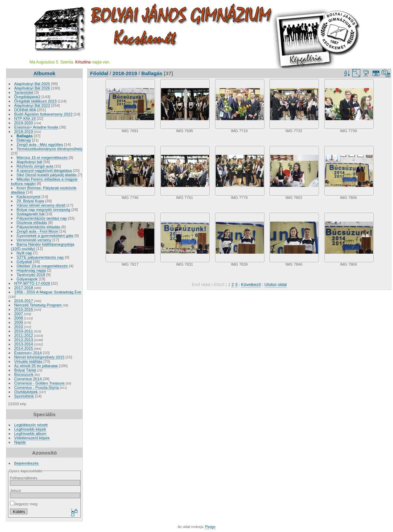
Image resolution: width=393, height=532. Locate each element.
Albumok (44, 73)
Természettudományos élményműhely (50, 149)
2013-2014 (24, 344)
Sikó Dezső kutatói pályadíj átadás (47, 175)
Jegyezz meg (24, 504)
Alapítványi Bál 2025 (32, 84)
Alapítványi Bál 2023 (32, 105)
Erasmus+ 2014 (28, 353)
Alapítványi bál (30, 162)
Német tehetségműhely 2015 (39, 357)
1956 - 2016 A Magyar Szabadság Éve (48, 292)
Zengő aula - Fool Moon (38, 231)
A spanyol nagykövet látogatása (44, 170)
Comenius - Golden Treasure (40, 383)
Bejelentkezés (27, 463)
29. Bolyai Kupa (30, 201)
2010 (19, 327)
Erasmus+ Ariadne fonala (36, 127)
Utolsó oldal (276, 285)
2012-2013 (24, 340)
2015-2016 (24, 309)
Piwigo (210, 527)
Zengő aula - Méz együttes (40, 144)
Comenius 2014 (28, 379)
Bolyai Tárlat (25, 370)
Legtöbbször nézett (31, 425)
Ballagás (25, 136)
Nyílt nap (24, 253)
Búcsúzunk (24, 374)
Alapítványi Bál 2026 (32, 88)
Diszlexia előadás (32, 222)
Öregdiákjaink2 (27, 97)
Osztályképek (26, 392)
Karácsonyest (29, 196)
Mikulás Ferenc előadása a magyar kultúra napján (44, 181)
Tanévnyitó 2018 (31, 275)
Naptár (20, 442)
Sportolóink (24, 396)
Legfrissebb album (30, 433)
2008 (19, 318)
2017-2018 (24, 288)
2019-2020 (24, 123)
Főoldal (99, 73)
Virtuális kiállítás (28, 361)
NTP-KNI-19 (25, 118)
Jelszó (16, 490)
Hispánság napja (31, 270)
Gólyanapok (27, 279)
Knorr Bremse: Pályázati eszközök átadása (44, 190)
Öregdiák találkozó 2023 (36, 101)
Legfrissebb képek (30, 429)
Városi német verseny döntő (41, 205)
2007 (19, 314)
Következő (251, 285)
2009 (19, 322)
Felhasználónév (24, 478)
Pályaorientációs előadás (39, 227)
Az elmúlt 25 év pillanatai (36, 366)
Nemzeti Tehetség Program (38, 305)
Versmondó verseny (34, 240)
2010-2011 (24, 331)
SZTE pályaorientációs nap (40, 257)
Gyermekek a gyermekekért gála (45, 235)
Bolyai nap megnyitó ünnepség (44, 209)
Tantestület (24, 92)
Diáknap (24, 140)
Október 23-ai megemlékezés (42, 266)
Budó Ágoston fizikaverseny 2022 (44, 114)
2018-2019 (24, 131)
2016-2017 (24, 301)
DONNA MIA (25, 110)
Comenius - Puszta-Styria (37, 387)
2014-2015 (24, 348)
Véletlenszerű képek (32, 438)
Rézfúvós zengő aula (35, 166)
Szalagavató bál (31, 214)
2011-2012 (24, 335)
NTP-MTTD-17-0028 (32, 283)
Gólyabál (24, 261)
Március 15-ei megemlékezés (42, 157)
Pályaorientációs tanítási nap (42, 218)
